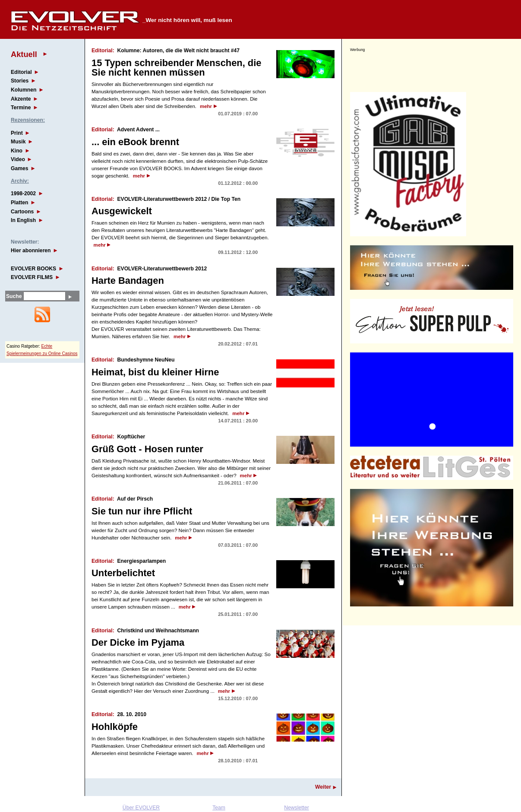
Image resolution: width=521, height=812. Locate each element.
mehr (206, 106)
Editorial (21, 72)
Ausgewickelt (122, 211)
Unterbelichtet (123, 573)
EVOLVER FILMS (32, 277)
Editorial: (103, 51)
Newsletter (296, 808)
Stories (20, 81)
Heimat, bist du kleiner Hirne (155, 372)
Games (20, 168)
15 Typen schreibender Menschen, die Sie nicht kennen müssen (176, 68)
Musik (18, 142)
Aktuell (24, 54)
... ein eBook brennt (135, 142)
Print (17, 133)
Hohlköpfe (115, 727)
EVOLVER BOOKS (33, 269)
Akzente (21, 99)
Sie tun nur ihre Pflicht (142, 511)
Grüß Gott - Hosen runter (147, 449)
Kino (17, 151)
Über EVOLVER (141, 808)
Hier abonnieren (31, 251)
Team (219, 808)
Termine (21, 108)
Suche (14, 296)
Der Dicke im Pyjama (138, 642)
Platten (20, 203)
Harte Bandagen (128, 281)
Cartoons (22, 212)
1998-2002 (23, 193)
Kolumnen (24, 90)
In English (23, 220)
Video (18, 159)
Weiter (323, 787)
